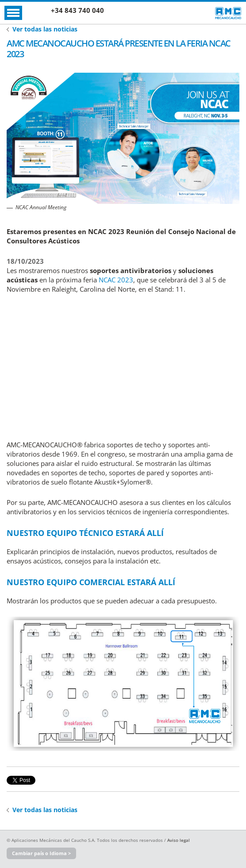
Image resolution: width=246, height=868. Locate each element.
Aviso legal (179, 840)
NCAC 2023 (116, 280)
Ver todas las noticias (45, 29)
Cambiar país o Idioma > (41, 853)
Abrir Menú (13, 13)
